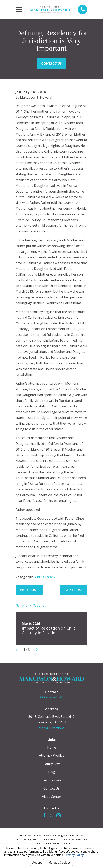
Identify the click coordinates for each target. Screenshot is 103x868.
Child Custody (45, 577)
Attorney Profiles (52, 755)
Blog (52, 772)
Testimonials (52, 780)
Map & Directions (51, 728)
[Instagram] (59, 815)
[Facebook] (44, 815)
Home (52, 747)
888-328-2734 (51, 697)
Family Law (52, 764)
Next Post (74, 590)
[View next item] (35, 650)
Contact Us (52, 64)
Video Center (52, 797)
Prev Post (29, 590)
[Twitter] (51, 815)
